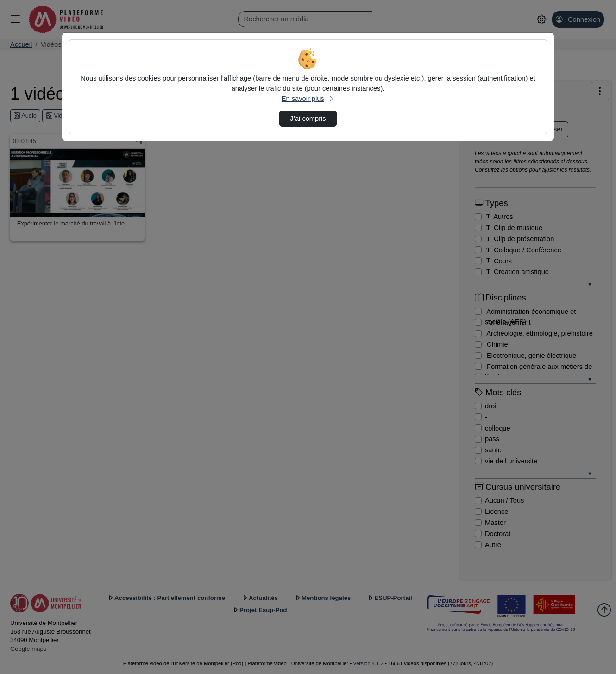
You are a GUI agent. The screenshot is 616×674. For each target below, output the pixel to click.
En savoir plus (308, 99)
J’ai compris (308, 119)
